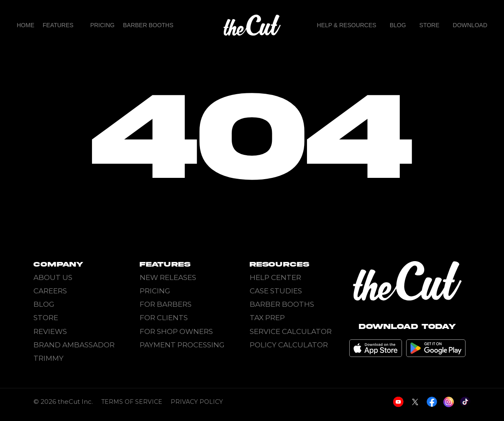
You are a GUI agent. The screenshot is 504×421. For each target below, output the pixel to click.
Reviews (50, 331)
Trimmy (49, 358)
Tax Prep (267, 318)
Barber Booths (148, 25)
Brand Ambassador (74, 345)
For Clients (164, 318)
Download (470, 25)
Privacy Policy (197, 407)
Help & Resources (347, 25)
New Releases (168, 277)
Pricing (102, 25)
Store (430, 25)
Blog (398, 25)
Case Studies (276, 291)
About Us (53, 277)
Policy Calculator (289, 345)
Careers (50, 291)
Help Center (275, 277)
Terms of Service (132, 407)
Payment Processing (182, 345)
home (26, 25)
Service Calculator (291, 331)
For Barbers (166, 304)
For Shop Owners (176, 331)
